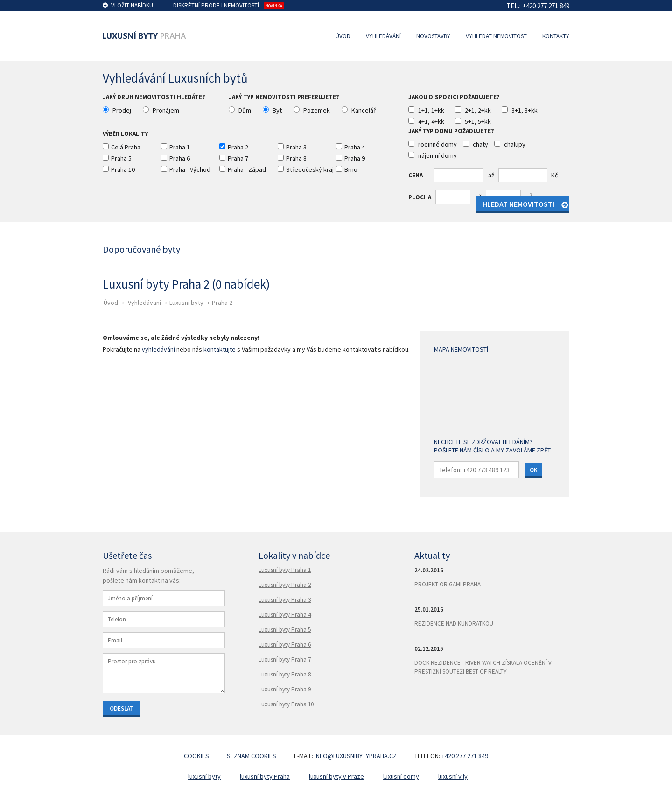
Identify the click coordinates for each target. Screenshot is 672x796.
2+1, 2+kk (478, 110)
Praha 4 (355, 147)
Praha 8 (296, 158)
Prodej (122, 110)
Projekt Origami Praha (448, 584)
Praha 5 (121, 158)
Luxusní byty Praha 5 (285, 630)
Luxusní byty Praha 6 (285, 645)
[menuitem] (345, 36)
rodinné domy (437, 144)
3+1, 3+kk (525, 110)
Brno (351, 169)
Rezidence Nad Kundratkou (454, 623)
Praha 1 (180, 147)
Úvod (343, 36)
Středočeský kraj (310, 169)
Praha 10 (123, 169)
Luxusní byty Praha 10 (286, 704)
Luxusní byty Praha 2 (285, 585)
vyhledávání (158, 349)
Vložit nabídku (132, 5)
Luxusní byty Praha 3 (285, 600)
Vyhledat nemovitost (496, 36)
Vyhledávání (383, 36)
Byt (277, 110)
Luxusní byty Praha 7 (285, 659)
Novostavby (433, 36)
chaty (480, 144)
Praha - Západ (247, 169)
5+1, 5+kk (478, 121)
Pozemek (317, 110)
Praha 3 (296, 147)
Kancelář (364, 110)
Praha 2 (238, 147)
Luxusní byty (186, 303)
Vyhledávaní (144, 303)
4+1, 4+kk (431, 121)
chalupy (515, 144)
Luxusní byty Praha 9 (285, 689)
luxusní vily (453, 776)
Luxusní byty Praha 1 (285, 570)
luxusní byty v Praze (336, 776)
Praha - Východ (190, 169)
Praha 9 (355, 158)
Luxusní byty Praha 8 (285, 674)
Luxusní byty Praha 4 (285, 615)
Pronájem (166, 110)
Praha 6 (180, 158)
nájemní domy (437, 155)
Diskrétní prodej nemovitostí (216, 5)
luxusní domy (401, 776)
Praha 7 (238, 158)
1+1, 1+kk (431, 110)
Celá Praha (126, 147)
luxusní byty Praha (265, 776)
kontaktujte (220, 349)
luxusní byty (204, 776)
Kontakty (556, 36)
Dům (245, 110)
